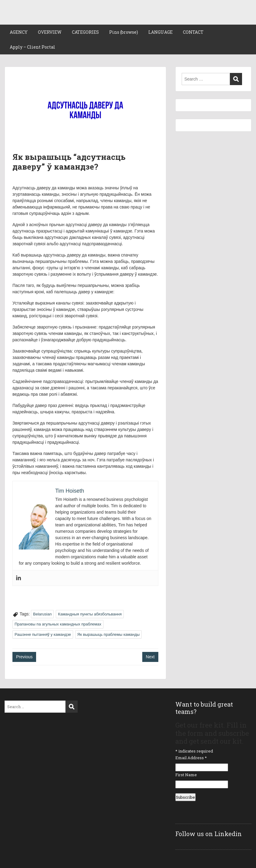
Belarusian (42, 614)
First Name (186, 775)
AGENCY (19, 32)
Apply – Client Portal (32, 47)
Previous (24, 657)
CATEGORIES (85, 32)
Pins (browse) (124, 32)
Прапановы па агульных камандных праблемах (58, 624)
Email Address (191, 758)
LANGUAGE (160, 32)
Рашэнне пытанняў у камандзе (43, 634)
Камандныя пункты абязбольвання (90, 614)
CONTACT (193, 32)
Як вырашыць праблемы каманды (109, 634)
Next (150, 657)
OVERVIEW (50, 32)
